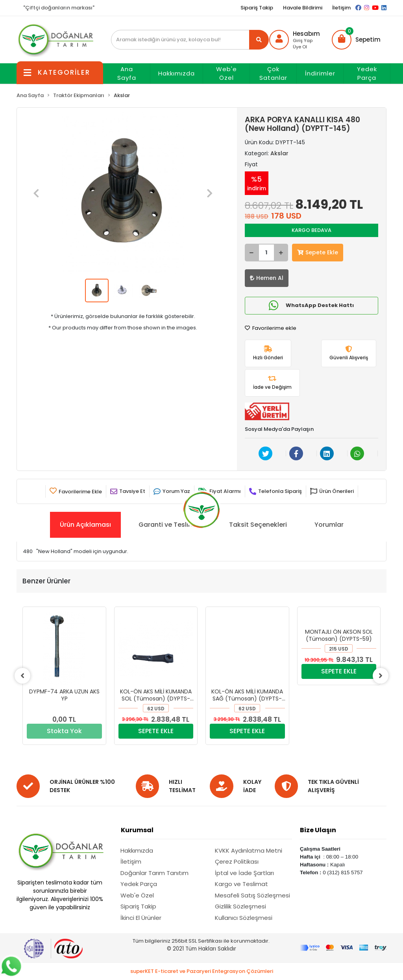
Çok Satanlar (273, 74)
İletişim (341, 8)
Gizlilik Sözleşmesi (240, 906)
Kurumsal (137, 830)
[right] (381, 676)
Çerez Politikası (237, 861)
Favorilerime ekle (271, 328)
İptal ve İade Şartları (244, 873)
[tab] (85, 525)
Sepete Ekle (318, 252)
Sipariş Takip (257, 8)
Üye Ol (300, 47)
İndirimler (320, 73)
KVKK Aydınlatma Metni (249, 850)
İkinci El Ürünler (141, 918)
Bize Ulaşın (318, 830)
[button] (356, 40)
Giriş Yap (303, 40)
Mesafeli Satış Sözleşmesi (252, 895)
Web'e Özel (226, 74)
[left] (22, 676)
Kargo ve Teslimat (241, 884)
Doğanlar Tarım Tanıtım (154, 873)
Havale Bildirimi (303, 8)
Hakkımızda (177, 73)
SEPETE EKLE (156, 731)
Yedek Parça (367, 74)
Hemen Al (267, 278)
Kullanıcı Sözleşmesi (244, 918)
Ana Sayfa (127, 74)
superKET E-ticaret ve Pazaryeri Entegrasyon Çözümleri (202, 971)
